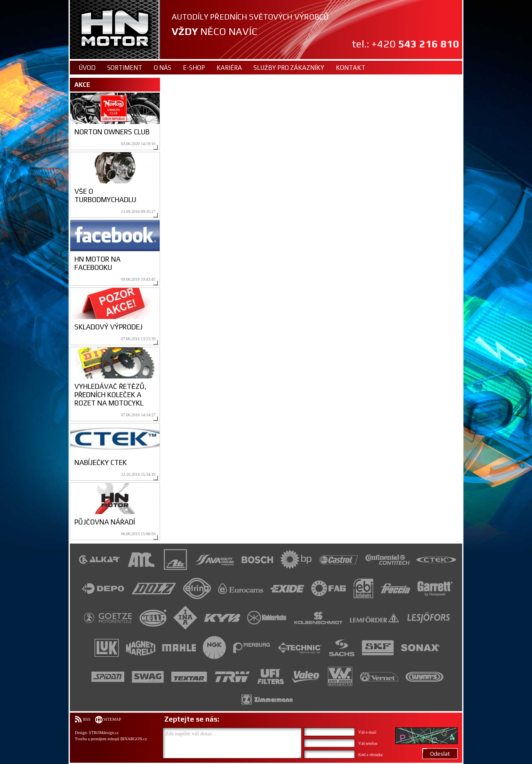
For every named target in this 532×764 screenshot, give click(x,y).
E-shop (194, 68)
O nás (163, 68)
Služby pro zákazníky (289, 68)
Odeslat (440, 754)
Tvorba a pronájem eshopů (97, 739)
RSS (87, 719)
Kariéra (229, 68)
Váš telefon (368, 743)
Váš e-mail (367, 732)
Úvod (87, 68)
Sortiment (125, 68)
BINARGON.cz (133, 739)
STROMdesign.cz (104, 733)
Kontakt (351, 68)
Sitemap (112, 719)
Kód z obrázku (371, 755)
